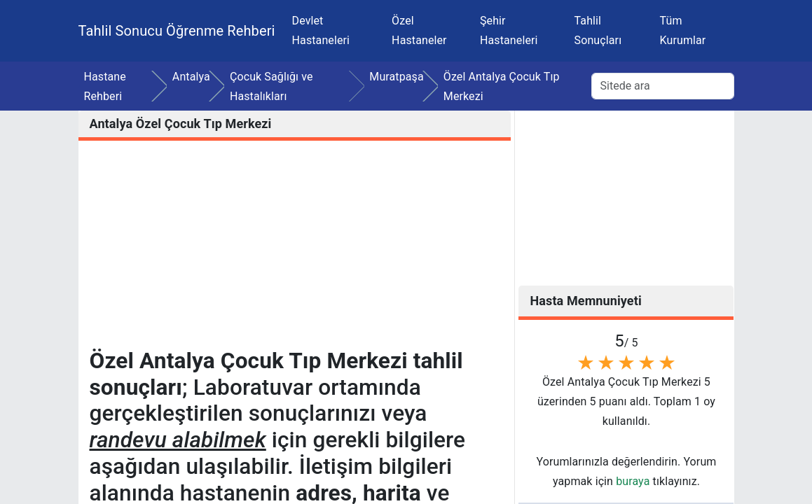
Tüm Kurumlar (683, 30)
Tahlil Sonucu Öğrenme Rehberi (177, 31)
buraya (633, 481)
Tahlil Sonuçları (598, 30)
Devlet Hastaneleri (321, 30)
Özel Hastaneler (419, 30)
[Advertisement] (295, 250)
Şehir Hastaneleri (509, 30)
